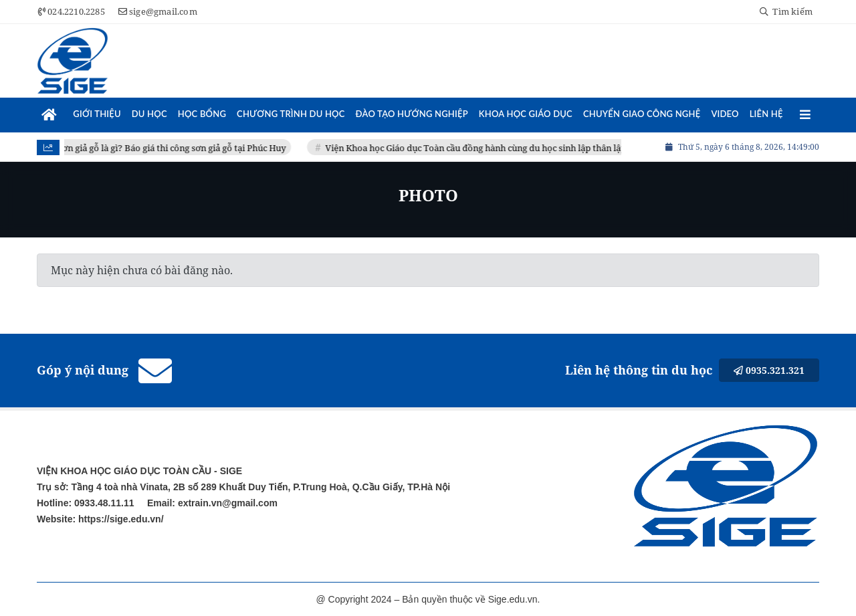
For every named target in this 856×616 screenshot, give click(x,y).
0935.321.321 (769, 370)
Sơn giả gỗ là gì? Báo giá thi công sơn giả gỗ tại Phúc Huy (176, 148)
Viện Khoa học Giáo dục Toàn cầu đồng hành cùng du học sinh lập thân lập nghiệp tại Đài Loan (520, 148)
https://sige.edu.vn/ (119, 519)
